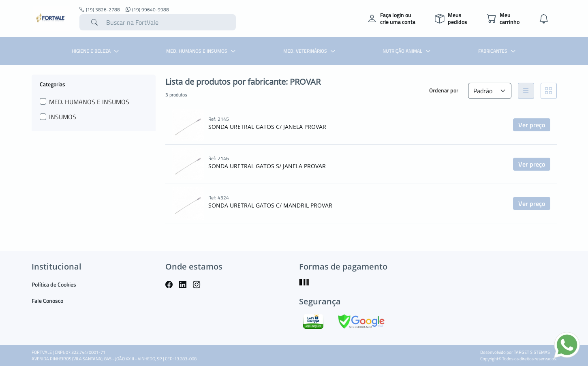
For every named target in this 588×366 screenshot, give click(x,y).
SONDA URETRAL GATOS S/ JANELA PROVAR (267, 166)
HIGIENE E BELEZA (96, 51)
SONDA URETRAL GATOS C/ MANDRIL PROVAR (270, 205)
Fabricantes (498, 51)
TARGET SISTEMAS (532, 352)
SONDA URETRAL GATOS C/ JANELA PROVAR (267, 127)
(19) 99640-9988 (147, 10)
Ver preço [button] (532, 125)
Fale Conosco (47, 301)
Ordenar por (444, 90)
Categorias (52, 84)
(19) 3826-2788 (100, 10)
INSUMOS (63, 117)
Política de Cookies (54, 284)
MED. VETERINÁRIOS (310, 51)
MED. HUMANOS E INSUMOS (202, 51)
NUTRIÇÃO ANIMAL (407, 51)
